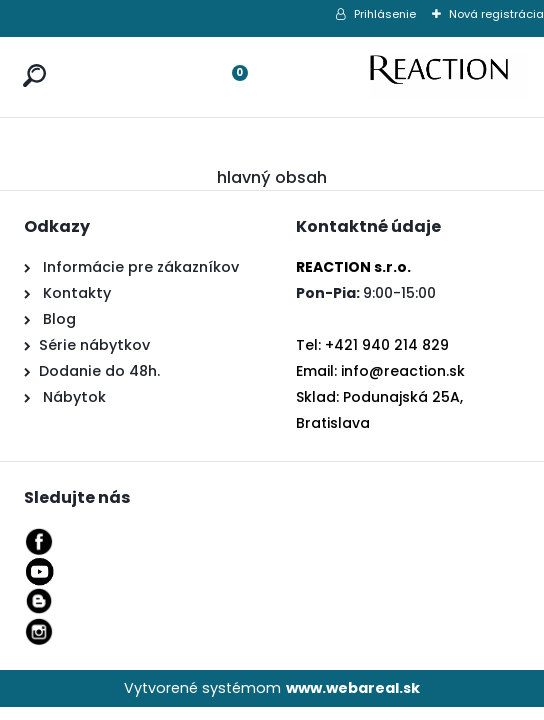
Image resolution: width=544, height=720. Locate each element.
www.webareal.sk (353, 688)
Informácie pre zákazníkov (139, 267)
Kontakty (77, 293)
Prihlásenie (385, 14)
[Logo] (449, 77)
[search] (30, 56)
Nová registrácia (496, 14)
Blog (57, 319)
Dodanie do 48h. (99, 371)
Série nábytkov (94, 345)
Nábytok (72, 397)
